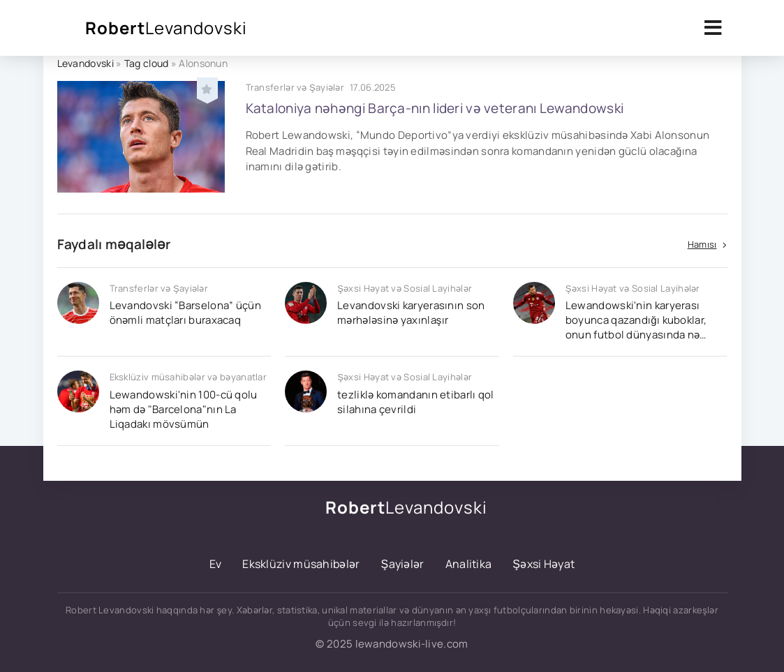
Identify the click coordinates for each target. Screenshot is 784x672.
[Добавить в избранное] (207, 88)
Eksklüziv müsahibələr (301, 564)
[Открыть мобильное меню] (713, 28)
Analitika (469, 564)
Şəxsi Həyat (543, 564)
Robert (166, 28)
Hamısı (702, 244)
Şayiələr (403, 564)
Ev (216, 564)
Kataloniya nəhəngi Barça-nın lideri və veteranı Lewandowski (435, 108)
